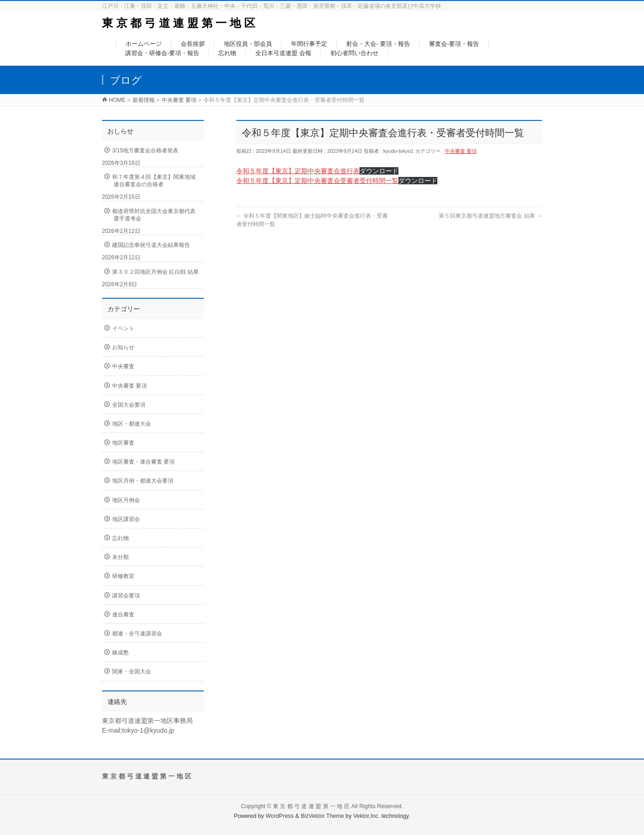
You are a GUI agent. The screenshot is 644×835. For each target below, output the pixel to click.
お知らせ (123, 347)
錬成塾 (120, 653)
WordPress (280, 816)
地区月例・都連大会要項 (143, 481)
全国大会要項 (129, 405)
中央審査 (123, 366)
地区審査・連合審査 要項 (143, 462)
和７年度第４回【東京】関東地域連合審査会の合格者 (154, 181)
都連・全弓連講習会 (137, 634)
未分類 (120, 557)
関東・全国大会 (132, 672)
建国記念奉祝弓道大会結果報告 (151, 245)
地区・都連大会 (132, 424)
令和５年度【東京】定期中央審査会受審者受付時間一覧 (317, 181)
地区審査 (123, 443)
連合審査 (123, 615)
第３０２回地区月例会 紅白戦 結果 (155, 272)
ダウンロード (379, 171)
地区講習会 (126, 519)
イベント (123, 328)
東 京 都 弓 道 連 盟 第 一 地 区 (179, 23)
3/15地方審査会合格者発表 (145, 151)
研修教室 (123, 576)
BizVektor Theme (322, 816)
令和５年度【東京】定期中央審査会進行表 (298, 171)
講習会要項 (126, 596)
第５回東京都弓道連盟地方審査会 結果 (490, 216)
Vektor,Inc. (366, 816)
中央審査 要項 (461, 151)
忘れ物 (120, 538)
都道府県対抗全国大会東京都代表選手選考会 (154, 215)
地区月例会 (126, 500)
